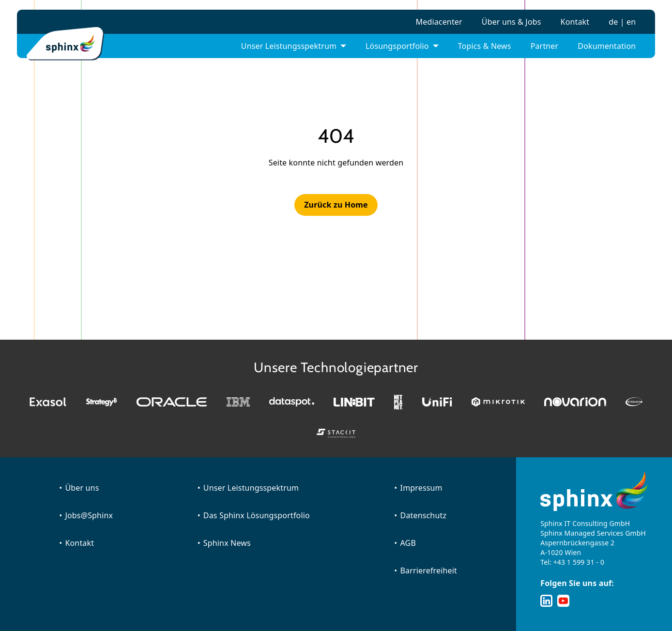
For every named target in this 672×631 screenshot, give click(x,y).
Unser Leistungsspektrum (289, 46)
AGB (408, 543)
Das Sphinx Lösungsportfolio (257, 515)
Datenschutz (424, 515)
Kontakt (575, 22)
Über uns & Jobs (512, 22)
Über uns (82, 488)
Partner (545, 46)
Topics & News (485, 46)
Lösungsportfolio (397, 46)
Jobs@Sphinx (89, 515)
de (613, 22)
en (631, 22)
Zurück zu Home (336, 205)
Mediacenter (439, 22)
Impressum (421, 488)
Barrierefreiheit (429, 571)
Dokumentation (607, 46)
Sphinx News (227, 543)
